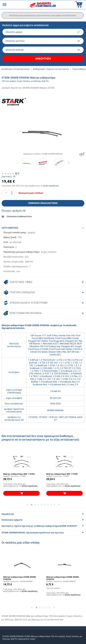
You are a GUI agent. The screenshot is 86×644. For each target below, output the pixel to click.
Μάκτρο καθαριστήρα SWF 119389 (62, 474)
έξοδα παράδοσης (51, 186)
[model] (43, 41)
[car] (43, 50)
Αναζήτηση (43, 59)
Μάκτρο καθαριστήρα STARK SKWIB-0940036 (20, 578)
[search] (43, 15)
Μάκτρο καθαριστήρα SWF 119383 (19, 474)
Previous (17, 163)
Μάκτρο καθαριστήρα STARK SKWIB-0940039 (63, 578)
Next (69, 163)
